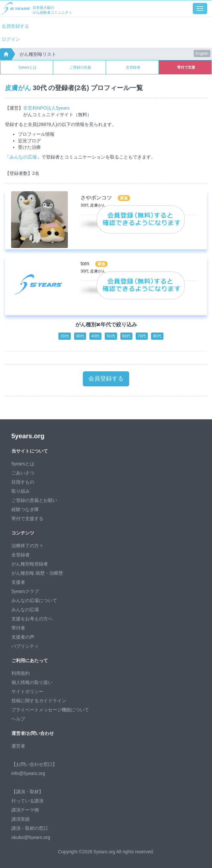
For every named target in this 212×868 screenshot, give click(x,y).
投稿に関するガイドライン (39, 701)
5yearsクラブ (25, 591)
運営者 (18, 746)
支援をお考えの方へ (32, 619)
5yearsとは (28, 67)
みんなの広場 (23, 157)
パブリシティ (25, 646)
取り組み (21, 491)
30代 (80, 336)
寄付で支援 (186, 67)
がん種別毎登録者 (30, 564)
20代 (64, 336)
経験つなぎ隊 (25, 509)
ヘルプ (18, 719)
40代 (95, 336)
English (202, 54)
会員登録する (15, 26)
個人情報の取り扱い (32, 682)
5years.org (28, 436)
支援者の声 (23, 637)
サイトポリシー (27, 691)
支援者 (18, 582)
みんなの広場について (34, 600)
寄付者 (18, 628)
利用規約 (21, 673)
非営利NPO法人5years (46, 108)
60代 (126, 336)
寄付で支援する (27, 519)
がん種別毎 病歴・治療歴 (37, 573)
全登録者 (133, 67)
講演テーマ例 (25, 810)
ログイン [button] (11, 39)
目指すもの (23, 482)
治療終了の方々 (27, 546)
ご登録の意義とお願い (34, 500)
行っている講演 (27, 801)
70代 (142, 336)
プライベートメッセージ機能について (50, 710)
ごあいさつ (23, 473)
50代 (111, 336)
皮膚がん (18, 88)
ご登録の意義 (80, 67)
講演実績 (21, 819)
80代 (157, 336)
